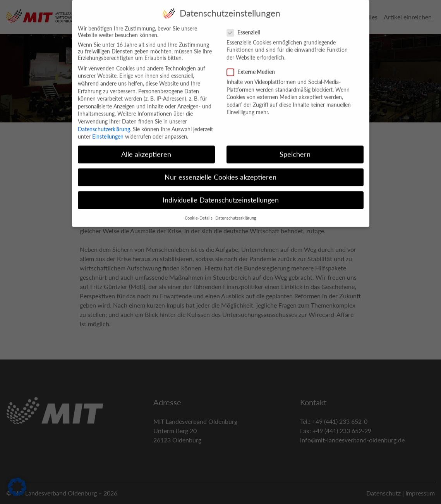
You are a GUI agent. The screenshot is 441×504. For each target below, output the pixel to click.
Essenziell (246, 27)
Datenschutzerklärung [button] (236, 212)
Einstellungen (108, 131)
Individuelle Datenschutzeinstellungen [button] (221, 195)
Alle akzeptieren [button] (146, 149)
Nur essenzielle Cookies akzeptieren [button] (220, 172)
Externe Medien (253, 66)
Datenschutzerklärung (104, 123)
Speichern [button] (295, 149)
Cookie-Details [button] (199, 212)
